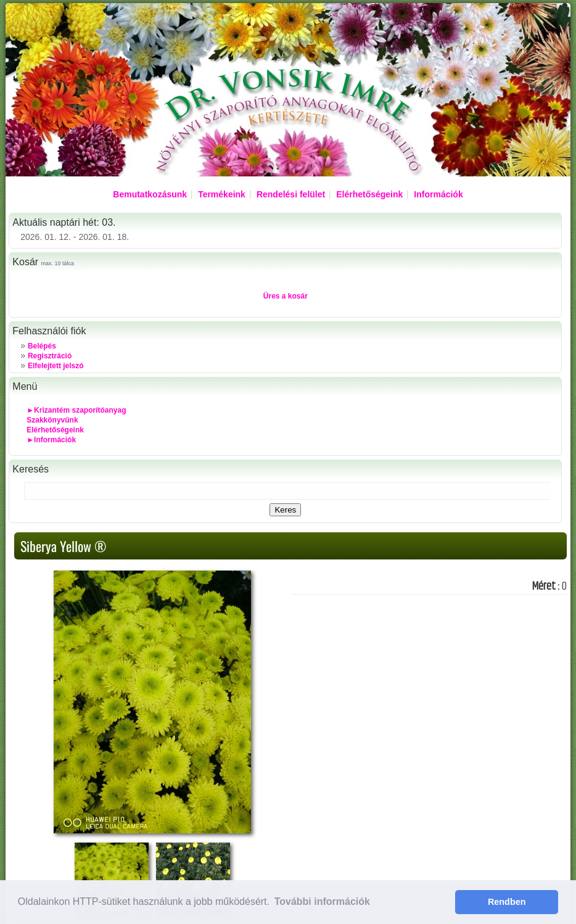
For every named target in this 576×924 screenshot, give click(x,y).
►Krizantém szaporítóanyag (76, 410)
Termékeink (222, 194)
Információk (438, 194)
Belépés (42, 346)
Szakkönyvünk (52, 420)
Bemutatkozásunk (150, 194)
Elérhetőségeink (369, 194)
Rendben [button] (507, 902)
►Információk (51, 440)
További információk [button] (322, 901)
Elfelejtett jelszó (56, 366)
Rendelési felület (291, 194)
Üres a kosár (286, 296)
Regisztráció (50, 356)
